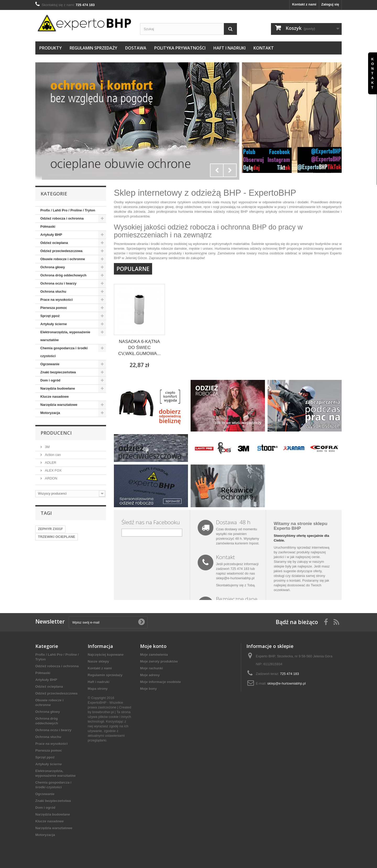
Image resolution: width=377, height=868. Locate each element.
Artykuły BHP (51, 235)
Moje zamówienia (154, 655)
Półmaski (48, 226)
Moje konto (153, 646)
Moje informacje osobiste (160, 682)
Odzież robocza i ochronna (62, 218)
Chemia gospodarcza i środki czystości (64, 352)
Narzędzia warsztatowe (59, 405)
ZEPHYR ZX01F (50, 529)
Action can (52, 455)
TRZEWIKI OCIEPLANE (57, 537)
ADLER (50, 463)
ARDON (51, 478)
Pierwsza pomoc (54, 308)
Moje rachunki (151, 668)
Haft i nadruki (229, 48)
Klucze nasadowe (54, 397)
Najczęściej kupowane (106, 655)
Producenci (56, 433)
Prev (217, 170)
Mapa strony (98, 689)
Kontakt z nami (304, 4)
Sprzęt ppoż (50, 316)
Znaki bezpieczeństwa (58, 372)
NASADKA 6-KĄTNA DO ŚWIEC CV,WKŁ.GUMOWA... (139, 348)
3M (47, 447)
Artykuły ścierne (54, 324)
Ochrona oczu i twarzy (58, 283)
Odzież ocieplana (54, 243)
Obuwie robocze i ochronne (63, 259)
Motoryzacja (50, 413)
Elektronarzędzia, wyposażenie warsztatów (65, 336)
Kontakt (264, 48)
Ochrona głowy (53, 267)
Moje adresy (150, 675)
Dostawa (136, 48)
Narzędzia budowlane (58, 388)
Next (230, 170)
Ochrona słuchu (53, 291)
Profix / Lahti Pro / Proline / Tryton (68, 210)
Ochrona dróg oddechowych (63, 275)
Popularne (133, 269)
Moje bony (148, 689)
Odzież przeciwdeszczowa (61, 251)
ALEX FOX (53, 470)
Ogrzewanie (50, 364)
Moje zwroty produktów (159, 661)
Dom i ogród (50, 380)
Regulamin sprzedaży (93, 48)
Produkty (51, 48)
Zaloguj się (330, 4)
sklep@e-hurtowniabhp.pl (235, 578)
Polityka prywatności (180, 48)
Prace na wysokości (57, 300)
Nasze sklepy (98, 661)
